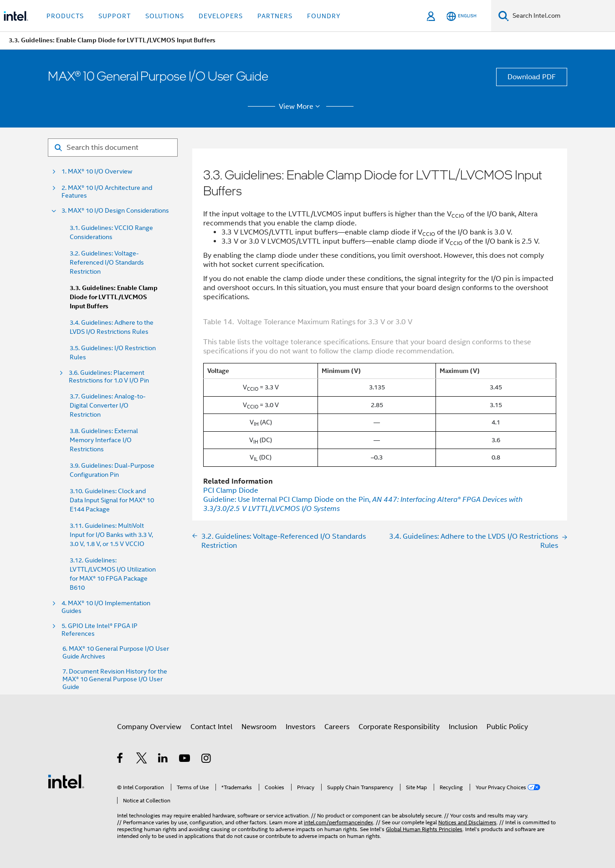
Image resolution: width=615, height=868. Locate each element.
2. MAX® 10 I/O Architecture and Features (107, 192)
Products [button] (65, 16)
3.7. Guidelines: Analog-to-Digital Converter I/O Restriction (108, 405)
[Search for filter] (113, 148)
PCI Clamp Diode (231, 490)
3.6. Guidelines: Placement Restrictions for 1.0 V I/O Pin (109, 377)
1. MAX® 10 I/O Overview (97, 171)
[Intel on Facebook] (120, 760)
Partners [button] (275, 16)
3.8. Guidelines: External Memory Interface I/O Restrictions (104, 440)
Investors (300, 727)
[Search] (504, 16)
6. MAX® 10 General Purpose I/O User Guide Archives (116, 653)
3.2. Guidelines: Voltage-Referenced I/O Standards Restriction (107, 262)
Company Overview (149, 727)
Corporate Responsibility (399, 727)
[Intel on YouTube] (185, 760)
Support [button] (115, 16)
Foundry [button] (324, 16)
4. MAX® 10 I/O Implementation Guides (106, 607)
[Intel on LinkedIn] (163, 760)
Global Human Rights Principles (424, 829)
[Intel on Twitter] (142, 760)
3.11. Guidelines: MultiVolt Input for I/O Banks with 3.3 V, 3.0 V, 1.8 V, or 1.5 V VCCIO (111, 535)
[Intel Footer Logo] (66, 781)
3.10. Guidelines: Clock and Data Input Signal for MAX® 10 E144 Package (112, 500)
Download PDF (532, 77)
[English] (461, 16)
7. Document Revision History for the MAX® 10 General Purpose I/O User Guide (115, 679)
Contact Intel (211, 727)
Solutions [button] (165, 16)
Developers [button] (221, 16)
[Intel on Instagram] (207, 760)
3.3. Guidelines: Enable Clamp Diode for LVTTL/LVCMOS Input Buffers (114, 297)
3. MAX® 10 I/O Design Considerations (115, 211)
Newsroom (259, 727)
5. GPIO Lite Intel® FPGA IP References (100, 630)
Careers (337, 727)
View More (301, 107)
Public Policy (507, 727)
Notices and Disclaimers (467, 822)
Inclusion (463, 727)
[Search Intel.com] (562, 16)
